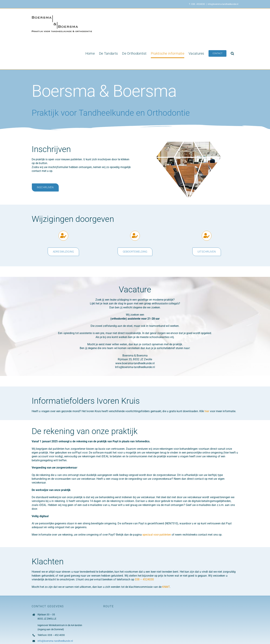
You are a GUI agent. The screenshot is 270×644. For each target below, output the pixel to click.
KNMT (166, 587)
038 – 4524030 (144, 579)
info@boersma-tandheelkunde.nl (223, 4)
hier (207, 411)
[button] (232, 53)
